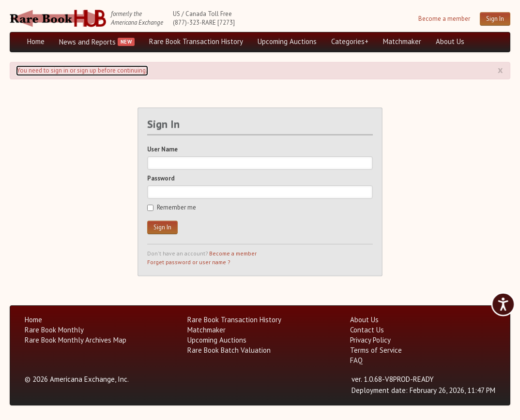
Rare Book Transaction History (196, 41)
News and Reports (87, 42)
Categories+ (350, 41)
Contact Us (367, 330)
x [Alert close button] (500, 70)
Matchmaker (402, 41)
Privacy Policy (370, 340)
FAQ (356, 360)
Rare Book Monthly (54, 330)
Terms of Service (376, 350)
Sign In (495, 19)
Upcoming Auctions (287, 41)
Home (36, 41)
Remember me (172, 207)
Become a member (444, 19)
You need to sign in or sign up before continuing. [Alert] (82, 70)
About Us (450, 41)
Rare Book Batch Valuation (229, 350)
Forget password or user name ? (189, 262)
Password (161, 178)
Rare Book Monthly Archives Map (76, 340)
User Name (162, 149)
